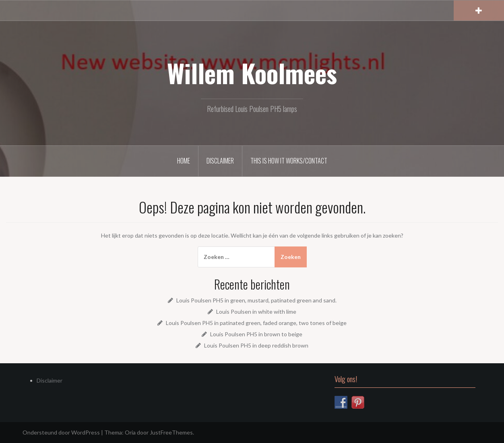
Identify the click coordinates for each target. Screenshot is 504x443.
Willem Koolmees (252, 73)
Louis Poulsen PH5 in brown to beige (256, 334)
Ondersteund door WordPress (61, 432)
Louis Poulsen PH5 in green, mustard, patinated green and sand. (256, 300)
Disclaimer (220, 161)
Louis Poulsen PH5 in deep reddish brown (256, 345)
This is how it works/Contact (289, 161)
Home (184, 161)
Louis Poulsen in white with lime (256, 312)
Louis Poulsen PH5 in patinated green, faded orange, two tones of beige (256, 323)
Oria (130, 432)
